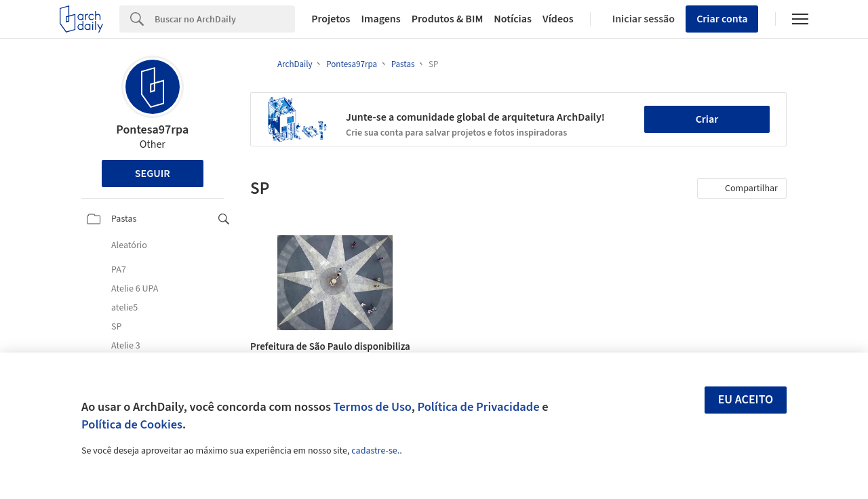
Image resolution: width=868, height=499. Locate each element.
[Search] (225, 19)
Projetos (331, 19)
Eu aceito (746, 400)
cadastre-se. (375, 451)
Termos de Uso (373, 407)
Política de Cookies (132, 424)
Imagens (380, 19)
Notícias (513, 19)
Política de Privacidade (478, 407)
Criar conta (722, 19)
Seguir (153, 174)
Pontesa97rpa (152, 130)
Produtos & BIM (448, 19)
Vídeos (558, 19)
